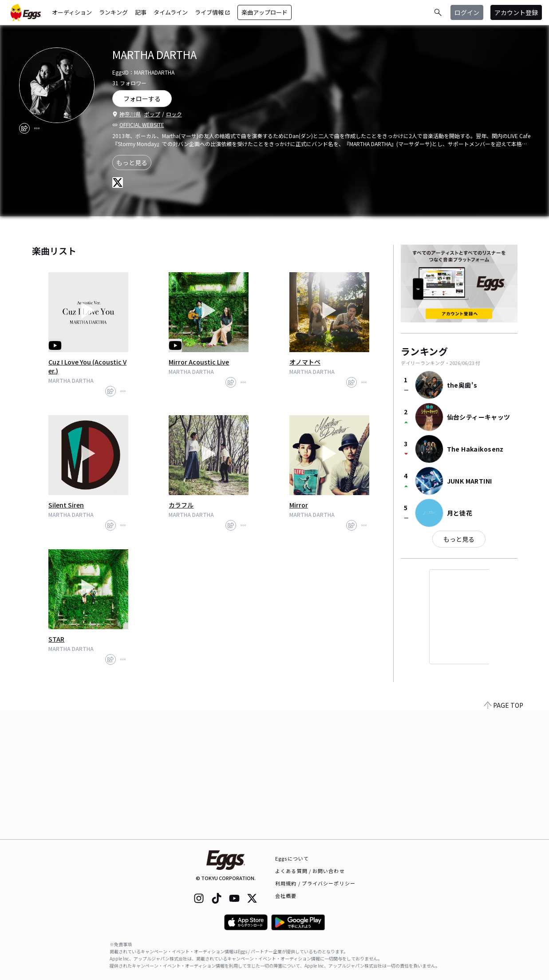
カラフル (181, 505)
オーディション (72, 12)
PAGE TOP (504, 834)
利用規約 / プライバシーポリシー (315, 883)
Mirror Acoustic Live (199, 362)
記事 (141, 12)
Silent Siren (66, 505)
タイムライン (171, 12)
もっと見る (132, 163)
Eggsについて (292, 858)
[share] (24, 128)
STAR (56, 639)
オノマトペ (305, 362)
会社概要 (286, 896)
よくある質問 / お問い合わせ (310, 871)
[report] (37, 128)
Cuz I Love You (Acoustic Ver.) (87, 366)
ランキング (113, 12)
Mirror (299, 505)
